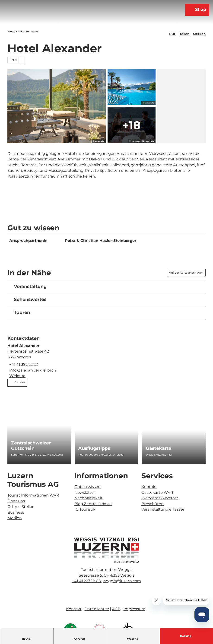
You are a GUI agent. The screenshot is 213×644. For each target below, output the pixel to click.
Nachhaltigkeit (88, 498)
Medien (15, 518)
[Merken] (199, 32)
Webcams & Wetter (160, 498)
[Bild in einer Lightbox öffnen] (107, 550)
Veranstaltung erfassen (163, 509)
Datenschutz (97, 609)
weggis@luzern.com (122, 581)
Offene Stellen (21, 506)
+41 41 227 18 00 (87, 581)
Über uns (16, 501)
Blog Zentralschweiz (93, 503)
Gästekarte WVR (157, 492)
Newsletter (85, 492)
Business (16, 512)
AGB (116, 609)
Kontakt (149, 487)
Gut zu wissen (87, 487)
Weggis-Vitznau (18, 31)
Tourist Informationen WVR (33, 495)
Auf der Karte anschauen (186, 273)
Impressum (134, 609)
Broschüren (153, 503)
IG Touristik (85, 509)
